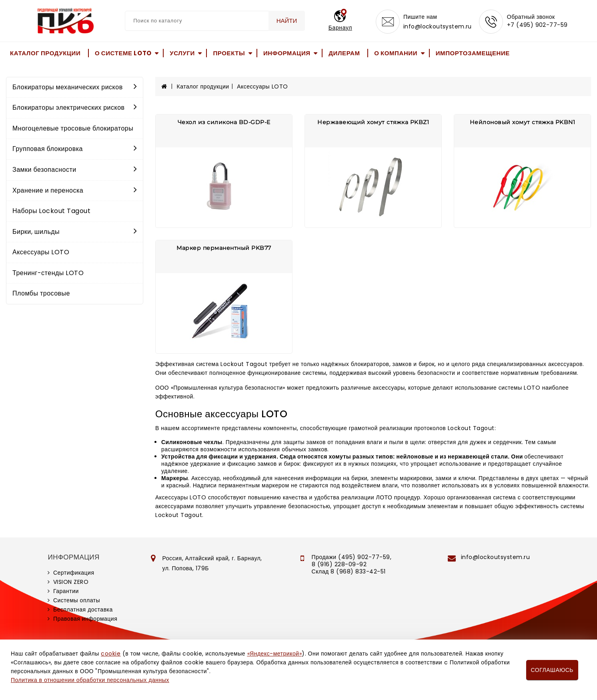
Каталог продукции (45, 53)
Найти (287, 21)
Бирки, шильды (75, 232)
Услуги (182, 53)
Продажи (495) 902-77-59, (352, 557)
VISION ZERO (71, 582)
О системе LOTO (123, 53)
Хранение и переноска (75, 190)
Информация (287, 53)
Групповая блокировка (75, 149)
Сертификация (74, 573)
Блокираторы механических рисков (75, 87)
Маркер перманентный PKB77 (224, 248)
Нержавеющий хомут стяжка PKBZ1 (373, 122)
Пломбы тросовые (41, 293)
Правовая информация (85, 619)
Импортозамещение (473, 53)
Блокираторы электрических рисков (75, 108)
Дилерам (344, 53)
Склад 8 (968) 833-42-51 (349, 571)
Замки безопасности (75, 170)
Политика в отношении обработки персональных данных (90, 680)
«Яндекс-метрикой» (274, 654)
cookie (111, 654)
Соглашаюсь (552, 670)
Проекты (229, 53)
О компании (396, 53)
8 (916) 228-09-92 (339, 564)
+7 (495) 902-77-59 (537, 25)
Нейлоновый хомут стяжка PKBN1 (523, 122)
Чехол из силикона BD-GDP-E (224, 122)
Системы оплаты (77, 600)
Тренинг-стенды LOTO (48, 273)
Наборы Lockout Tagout (51, 211)
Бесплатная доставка (83, 609)
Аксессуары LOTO (41, 252)
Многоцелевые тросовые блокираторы (73, 128)
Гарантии (66, 591)
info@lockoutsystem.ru (438, 26)
